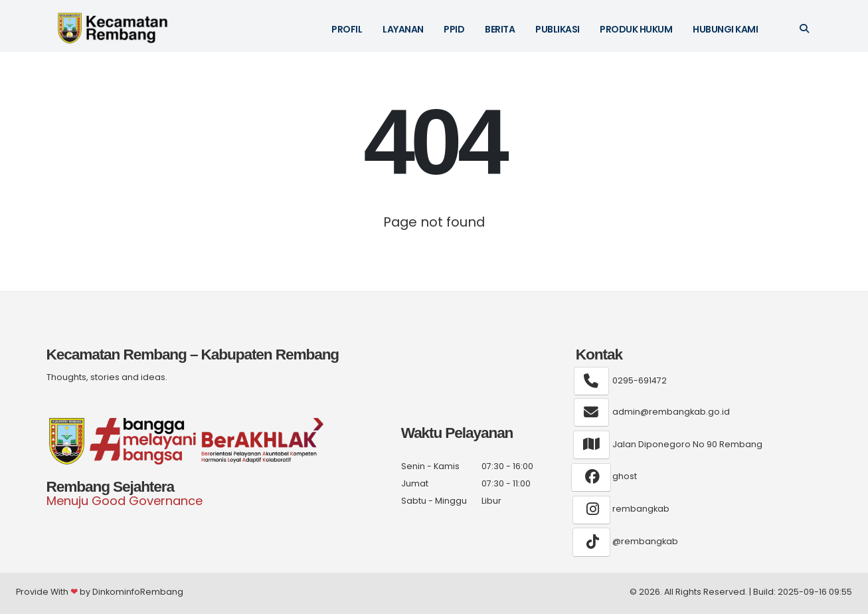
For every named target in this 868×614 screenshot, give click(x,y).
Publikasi (558, 29)
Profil (347, 29)
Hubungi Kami (725, 29)
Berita (500, 29)
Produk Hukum (636, 29)
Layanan (403, 29)
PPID (454, 29)
